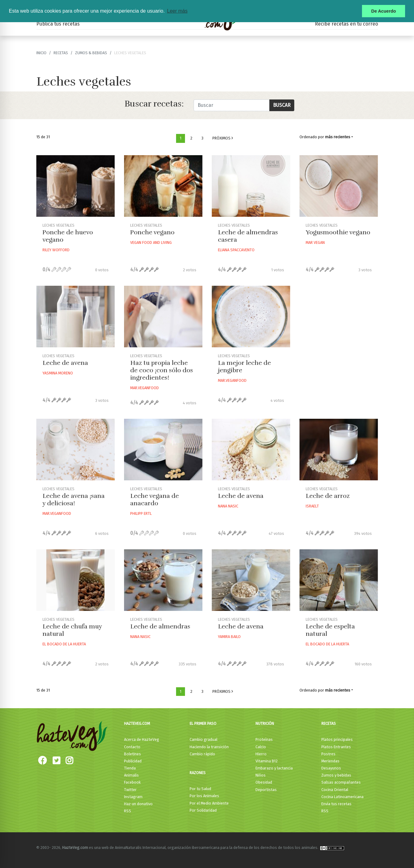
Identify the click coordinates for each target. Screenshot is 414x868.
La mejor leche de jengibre (244, 367)
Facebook (132, 782)
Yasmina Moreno (58, 373)
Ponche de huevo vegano (68, 236)
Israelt (312, 506)
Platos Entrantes (336, 747)
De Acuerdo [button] (384, 11)
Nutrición (265, 723)
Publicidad (133, 761)
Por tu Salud (200, 789)
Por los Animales (204, 796)
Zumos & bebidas (91, 53)
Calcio (261, 747)
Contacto (132, 747)
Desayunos (331, 768)
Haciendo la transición (209, 747)
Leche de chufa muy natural (72, 630)
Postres (328, 754)
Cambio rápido (202, 754)
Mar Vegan (315, 242)
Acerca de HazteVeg (142, 739)
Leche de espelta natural (330, 630)
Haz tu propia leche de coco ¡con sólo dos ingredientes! (162, 370)
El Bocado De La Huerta (64, 644)
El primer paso (203, 723)
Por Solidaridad (203, 810)
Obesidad (264, 782)
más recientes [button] (338, 137)
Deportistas (266, 790)
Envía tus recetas (336, 804)
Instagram (133, 797)
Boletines (133, 754)
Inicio (41, 53)
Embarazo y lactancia (274, 768)
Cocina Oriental (335, 790)
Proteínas (264, 739)
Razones (198, 773)
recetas (61, 53)
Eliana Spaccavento (236, 250)
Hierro (261, 754)
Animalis (131, 775)
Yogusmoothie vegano (338, 232)
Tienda (130, 768)
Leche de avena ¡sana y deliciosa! (74, 500)
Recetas (329, 723)
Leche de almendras (160, 626)
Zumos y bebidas (336, 775)
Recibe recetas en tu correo (346, 24)
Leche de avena (65, 363)
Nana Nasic (228, 506)
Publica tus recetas (58, 24)
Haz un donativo (138, 804)
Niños (261, 775)
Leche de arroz (328, 496)
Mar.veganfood (145, 388)
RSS (128, 811)
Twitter (130, 790)
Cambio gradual (203, 739)
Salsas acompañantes (341, 782)
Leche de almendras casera (248, 236)
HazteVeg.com (137, 723)
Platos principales (337, 739)
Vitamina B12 (267, 761)
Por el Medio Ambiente (209, 803)
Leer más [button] (177, 11)
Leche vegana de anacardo (155, 500)
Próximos (223, 138)
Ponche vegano (152, 232)
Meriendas (330, 761)
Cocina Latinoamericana (342, 797)
